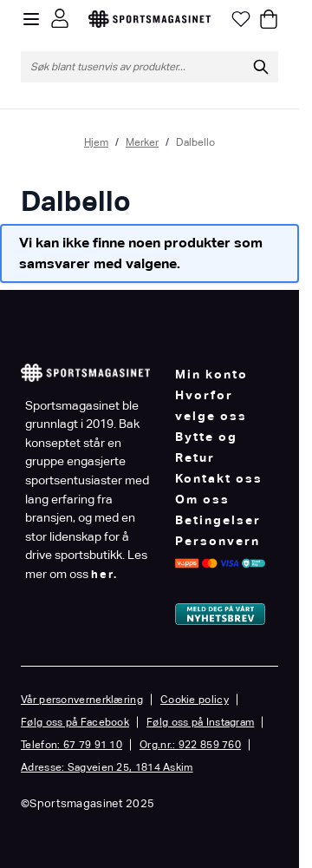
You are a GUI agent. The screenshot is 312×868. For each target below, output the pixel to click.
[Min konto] (60, 18)
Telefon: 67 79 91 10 (71, 745)
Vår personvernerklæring (82, 700)
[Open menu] (31, 19)
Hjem (96, 142)
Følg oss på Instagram (200, 722)
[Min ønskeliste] (241, 19)
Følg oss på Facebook (75, 722)
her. (104, 574)
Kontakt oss (219, 478)
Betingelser (218, 520)
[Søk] (261, 67)
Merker (142, 142)
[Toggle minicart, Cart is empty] (269, 19)
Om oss (202, 499)
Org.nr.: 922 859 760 (190, 745)
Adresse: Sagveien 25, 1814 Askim (107, 767)
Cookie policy (195, 700)
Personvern (218, 541)
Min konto (211, 374)
